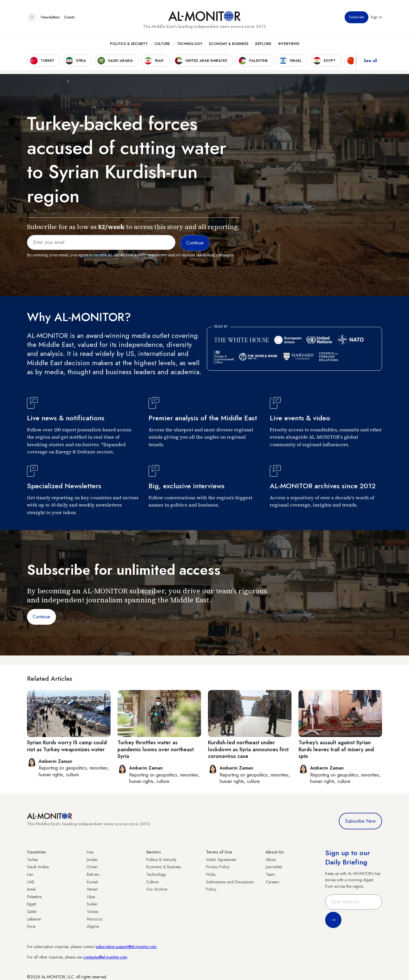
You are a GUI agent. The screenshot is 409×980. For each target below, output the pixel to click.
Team (270, 874)
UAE (31, 882)
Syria (31, 926)
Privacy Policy (218, 867)
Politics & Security (129, 44)
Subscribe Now (360, 821)
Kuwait (92, 882)
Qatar (32, 911)
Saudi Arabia (38, 867)
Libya (91, 897)
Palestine (34, 897)
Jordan (92, 860)
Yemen (92, 889)
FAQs (211, 874)
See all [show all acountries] (370, 61)
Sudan (92, 904)
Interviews (289, 44)
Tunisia (92, 911)
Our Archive (157, 889)
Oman (92, 867)
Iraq (90, 852)
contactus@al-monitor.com (105, 957)
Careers (272, 882)
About (271, 860)
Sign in (376, 17)
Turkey (32, 860)
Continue (41, 617)
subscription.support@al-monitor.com (126, 947)
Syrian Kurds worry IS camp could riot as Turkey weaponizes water (67, 746)
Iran (30, 874)
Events (69, 17)
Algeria (93, 926)
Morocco (95, 919)
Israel (31, 889)
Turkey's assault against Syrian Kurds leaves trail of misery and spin (336, 749)
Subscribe (356, 17)
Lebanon (34, 919)
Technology (190, 44)
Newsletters (50, 17)
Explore (263, 44)
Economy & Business (229, 44)
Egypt (31, 904)
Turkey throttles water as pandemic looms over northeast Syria (156, 749)
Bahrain (93, 874)
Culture (162, 44)
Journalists (274, 867)
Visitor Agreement (221, 860)
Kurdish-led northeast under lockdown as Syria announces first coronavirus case (248, 749)
